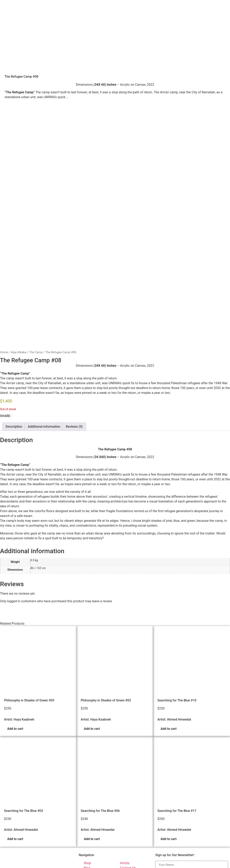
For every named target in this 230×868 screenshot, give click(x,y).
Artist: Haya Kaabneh (19, 621)
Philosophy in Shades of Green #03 (106, 602)
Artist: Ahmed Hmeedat (174, 621)
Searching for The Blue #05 (24, 712)
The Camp (36, 254)
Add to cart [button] (15, 630)
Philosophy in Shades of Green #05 (29, 602)
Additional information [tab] (44, 328)
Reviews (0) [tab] (74, 328)
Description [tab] (14, 328)
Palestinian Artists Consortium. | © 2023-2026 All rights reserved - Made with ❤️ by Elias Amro (71, 864)
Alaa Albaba (19, 254)
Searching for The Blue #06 (100, 712)
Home (4, 254)
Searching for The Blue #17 (177, 712)
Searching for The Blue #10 (177, 602)
